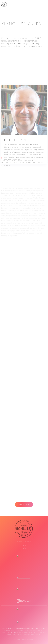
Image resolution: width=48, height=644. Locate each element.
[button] (46, 5)
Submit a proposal (24, 504)
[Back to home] (4, 5)
